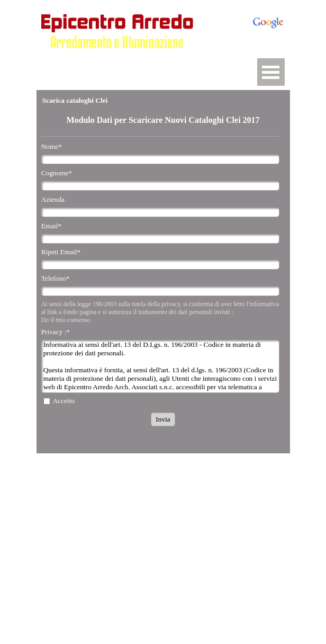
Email (52, 226)
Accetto (64, 401)
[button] (120, 58)
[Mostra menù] (271, 72)
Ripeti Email (61, 252)
